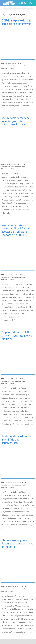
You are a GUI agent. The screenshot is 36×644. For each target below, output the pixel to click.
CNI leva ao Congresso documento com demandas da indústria (17, 543)
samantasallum (6, 66)
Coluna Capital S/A (9, 68)
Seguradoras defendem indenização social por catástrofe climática (15, 121)
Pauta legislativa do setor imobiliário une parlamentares (16, 439)
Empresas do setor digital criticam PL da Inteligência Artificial (17, 336)
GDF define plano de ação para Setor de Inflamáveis (16, 22)
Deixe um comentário (19, 66)
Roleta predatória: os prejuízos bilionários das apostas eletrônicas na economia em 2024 (16, 230)
